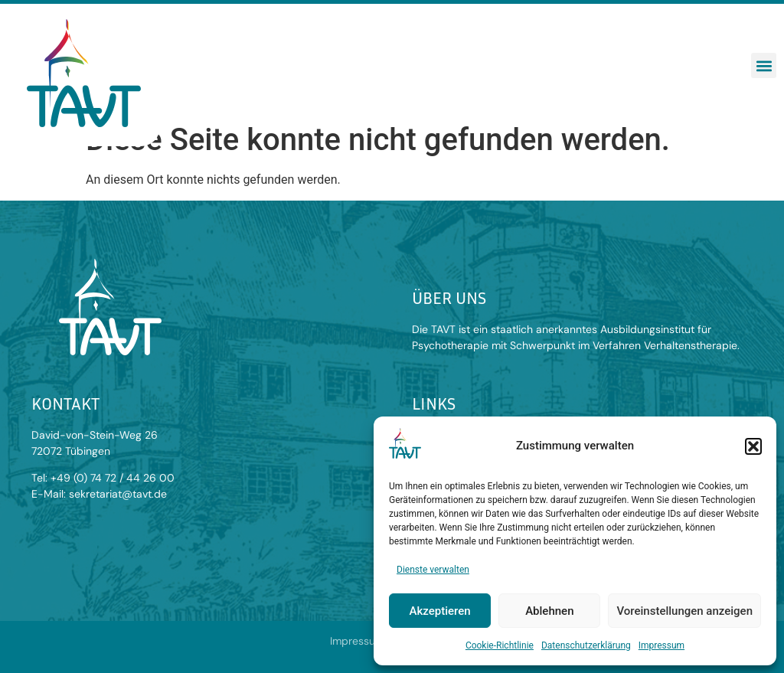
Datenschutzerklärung (586, 645)
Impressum (661, 645)
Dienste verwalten (433, 570)
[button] (753, 446)
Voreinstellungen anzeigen (684, 611)
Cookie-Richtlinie (500, 645)
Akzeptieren (440, 611)
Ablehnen (549, 611)
